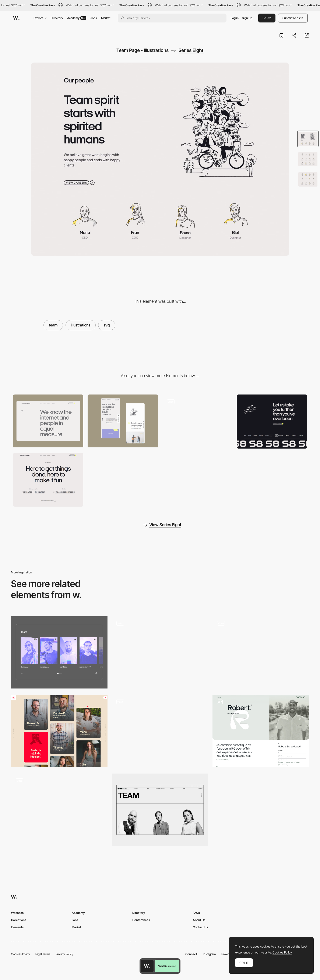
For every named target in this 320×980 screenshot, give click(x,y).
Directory (57, 18)
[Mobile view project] (123, 421)
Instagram (209, 954)
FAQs (196, 913)
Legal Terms (43, 954)
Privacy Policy (64, 954)
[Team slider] (160, 652)
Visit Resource (167, 966)
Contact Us (200, 927)
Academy (77, 18)
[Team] (261, 652)
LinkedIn (226, 954)
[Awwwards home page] (147, 966)
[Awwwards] (16, 18)
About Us (199, 920)
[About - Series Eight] (197, 421)
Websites (17, 913)
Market (106, 18)
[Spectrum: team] (59, 652)
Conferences (141, 920)
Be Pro (267, 18)
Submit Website (293, 18)
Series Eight (191, 50)
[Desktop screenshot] (48, 421)
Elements (17, 927)
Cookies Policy (20, 954)
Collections (19, 920)
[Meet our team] (160, 810)
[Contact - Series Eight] (48, 480)
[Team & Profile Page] (261, 731)
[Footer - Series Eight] (272, 422)
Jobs (94, 18)
